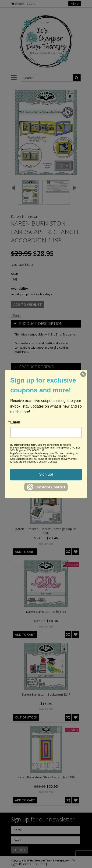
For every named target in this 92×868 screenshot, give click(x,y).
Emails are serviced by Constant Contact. (34, 462)
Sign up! (46, 474)
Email (15, 422)
